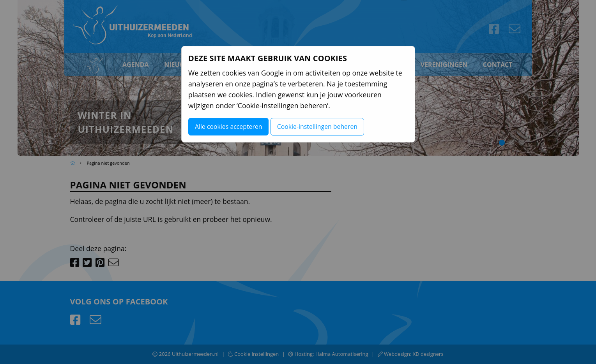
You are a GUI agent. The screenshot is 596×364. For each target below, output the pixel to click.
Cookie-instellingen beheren (317, 127)
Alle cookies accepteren (229, 127)
